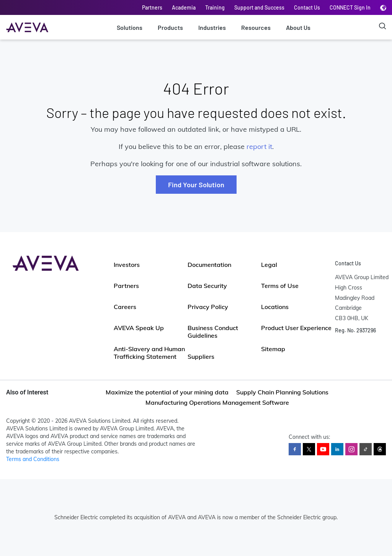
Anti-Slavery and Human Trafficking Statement (149, 353)
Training (215, 7)
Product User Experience (296, 328)
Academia (184, 7)
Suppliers (201, 356)
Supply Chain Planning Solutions (282, 392)
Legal (269, 265)
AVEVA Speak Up (139, 328)
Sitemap (273, 349)
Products (170, 27)
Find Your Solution (196, 185)
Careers (125, 307)
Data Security (207, 286)
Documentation (209, 265)
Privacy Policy (208, 307)
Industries (212, 27)
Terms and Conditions (33, 459)
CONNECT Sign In (350, 7)
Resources (256, 27)
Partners (152, 7)
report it (259, 146)
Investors (127, 265)
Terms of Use (280, 286)
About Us (298, 27)
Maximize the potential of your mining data (167, 392)
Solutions (130, 27)
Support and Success (259, 7)
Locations (275, 307)
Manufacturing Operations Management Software (217, 402)
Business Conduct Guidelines (213, 332)
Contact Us (307, 7)
